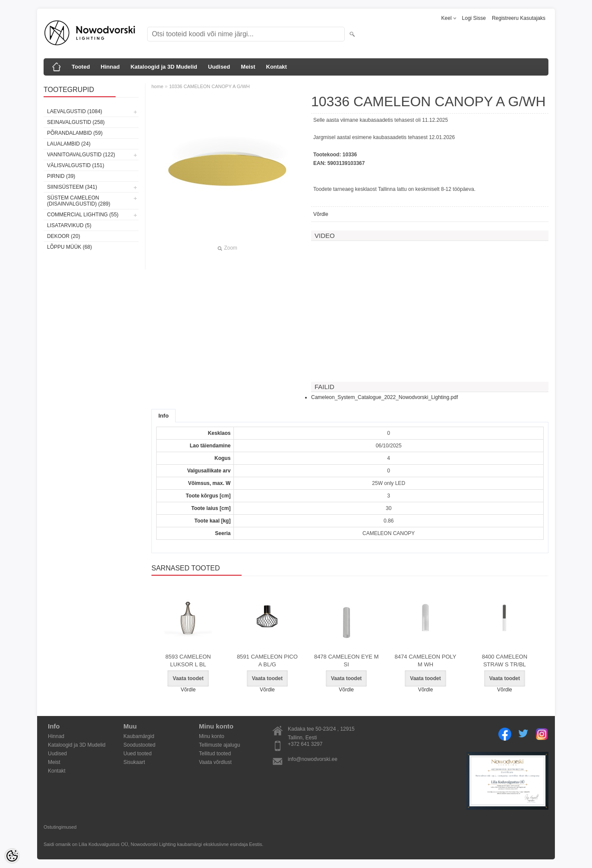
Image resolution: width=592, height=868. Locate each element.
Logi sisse (474, 18)
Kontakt (277, 67)
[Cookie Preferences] (12, 856)
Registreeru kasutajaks (519, 18)
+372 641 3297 (305, 744)
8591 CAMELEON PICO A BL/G (267, 661)
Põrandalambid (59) (75, 133)
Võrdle (321, 214)
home (157, 86)
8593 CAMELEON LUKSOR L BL (188, 661)
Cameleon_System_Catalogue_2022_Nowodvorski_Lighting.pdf (384, 397)
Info (164, 416)
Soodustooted (139, 745)
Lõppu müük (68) (69, 247)
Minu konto (212, 736)
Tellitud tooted (215, 754)
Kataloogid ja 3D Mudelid (164, 67)
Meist (248, 67)
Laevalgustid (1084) (75, 111)
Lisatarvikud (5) (69, 225)
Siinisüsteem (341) (72, 187)
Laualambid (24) (69, 144)
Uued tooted (137, 754)
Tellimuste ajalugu (219, 745)
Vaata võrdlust (215, 762)
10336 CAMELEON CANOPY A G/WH (209, 86)
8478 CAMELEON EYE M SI (346, 661)
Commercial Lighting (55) (83, 215)
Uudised (219, 67)
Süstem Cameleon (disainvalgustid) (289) (79, 201)
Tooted (81, 67)
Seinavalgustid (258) (76, 122)
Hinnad (110, 67)
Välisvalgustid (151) (76, 165)
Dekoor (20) (64, 236)
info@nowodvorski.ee (313, 759)
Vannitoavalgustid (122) (81, 155)
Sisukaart (134, 762)
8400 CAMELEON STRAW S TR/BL (505, 661)
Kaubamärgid (139, 736)
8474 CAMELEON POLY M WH (426, 661)
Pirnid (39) (61, 176)
